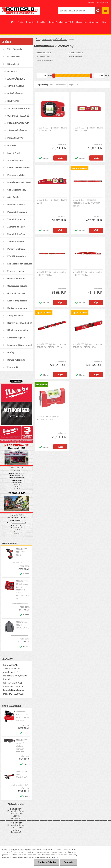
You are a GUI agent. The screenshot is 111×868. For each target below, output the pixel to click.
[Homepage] (13, 22)
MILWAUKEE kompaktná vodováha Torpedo (48, 418)
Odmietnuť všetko (47, 862)
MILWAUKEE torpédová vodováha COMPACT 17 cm (88, 129)
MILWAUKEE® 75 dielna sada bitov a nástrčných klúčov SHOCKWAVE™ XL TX (22, 590)
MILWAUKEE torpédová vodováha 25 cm (52, 201)
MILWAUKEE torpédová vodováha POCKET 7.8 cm (52, 129)
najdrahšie (74, 85)
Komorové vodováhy (44, 52)
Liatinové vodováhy (43, 56)
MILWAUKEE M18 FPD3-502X (21, 552)
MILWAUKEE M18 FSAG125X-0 (22, 774)
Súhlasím (69, 862)
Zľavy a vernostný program (88, 22)
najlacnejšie (61, 85)
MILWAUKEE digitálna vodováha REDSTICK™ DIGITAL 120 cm (51, 346)
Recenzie (30, 22)
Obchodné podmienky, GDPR (61, 22)
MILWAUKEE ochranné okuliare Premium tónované (21, 746)
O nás (20, 22)
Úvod (38, 40)
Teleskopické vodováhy (45, 60)
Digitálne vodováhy (75, 56)
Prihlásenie (90, 3)
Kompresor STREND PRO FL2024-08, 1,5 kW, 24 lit (23, 716)
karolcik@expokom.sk (14, 690)
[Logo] (20, 11)
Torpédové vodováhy (75, 52)
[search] (98, 11)
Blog (104, 22)
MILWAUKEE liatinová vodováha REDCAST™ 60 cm (87, 274)
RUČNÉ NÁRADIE (60, 40)
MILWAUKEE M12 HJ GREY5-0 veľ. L (22, 625)
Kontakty (41, 22)
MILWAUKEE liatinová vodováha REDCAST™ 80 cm (51, 274)
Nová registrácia (103, 3)
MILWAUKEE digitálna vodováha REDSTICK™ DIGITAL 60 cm (87, 346)
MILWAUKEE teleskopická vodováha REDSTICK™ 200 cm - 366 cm (87, 203)
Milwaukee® (47, 40)
